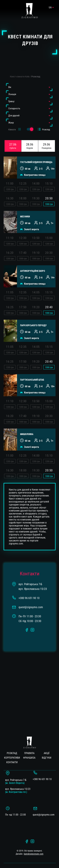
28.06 (30, 139)
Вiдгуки (47, 750)
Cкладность (14, 101)
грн (49, 197)
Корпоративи (12, 750)
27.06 (13, 139)
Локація (12, 87)
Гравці (11, 94)
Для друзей (14, 108)
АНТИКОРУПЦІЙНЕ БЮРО (33, 264)
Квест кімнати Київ (20, 69)
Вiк (10, 80)
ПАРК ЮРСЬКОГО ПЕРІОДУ (33, 318)
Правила (29, 746)
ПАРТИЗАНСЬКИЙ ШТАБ (32, 372)
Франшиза (29, 750)
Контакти (12, 755)
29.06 (47, 139)
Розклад (36, 69)
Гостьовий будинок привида (36, 155)
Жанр (11, 115)
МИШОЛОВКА (27, 427)
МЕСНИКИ (25, 209)
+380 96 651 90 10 (42, 772)
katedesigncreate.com (34, 847)
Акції (47, 746)
